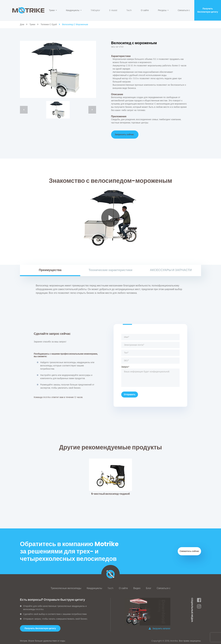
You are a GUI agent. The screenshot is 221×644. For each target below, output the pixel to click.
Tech (129, 10)
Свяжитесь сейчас (189, 550)
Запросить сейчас (124, 134)
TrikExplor (95, 10)
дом (22, 24)
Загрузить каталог (160, 627)
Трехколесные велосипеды (66, 587)
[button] (40, 627)
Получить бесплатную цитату (208, 10)
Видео (137, 587)
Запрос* (150, 375)
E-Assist (113, 10)
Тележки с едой (49, 24)
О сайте (145, 10)
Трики (53, 10)
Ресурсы (163, 10)
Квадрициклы (74, 10)
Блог (149, 587)
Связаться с (184, 10)
